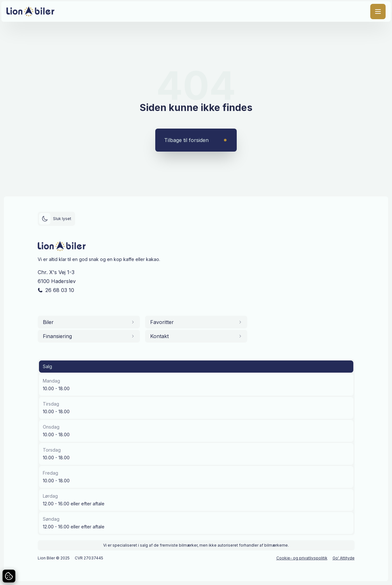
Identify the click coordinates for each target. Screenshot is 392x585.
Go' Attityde (344, 558)
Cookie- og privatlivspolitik (302, 558)
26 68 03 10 (60, 290)
